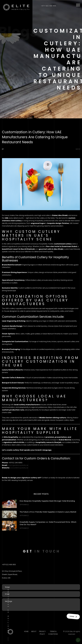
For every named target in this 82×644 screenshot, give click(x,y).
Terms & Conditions (53, 633)
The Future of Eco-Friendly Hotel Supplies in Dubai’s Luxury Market (48, 512)
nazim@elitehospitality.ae (18, 465)
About (34, 631)
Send (73, 616)
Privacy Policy (42, 633)
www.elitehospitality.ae (19, 468)
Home (26, 631)
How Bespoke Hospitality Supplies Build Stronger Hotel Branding (47, 501)
